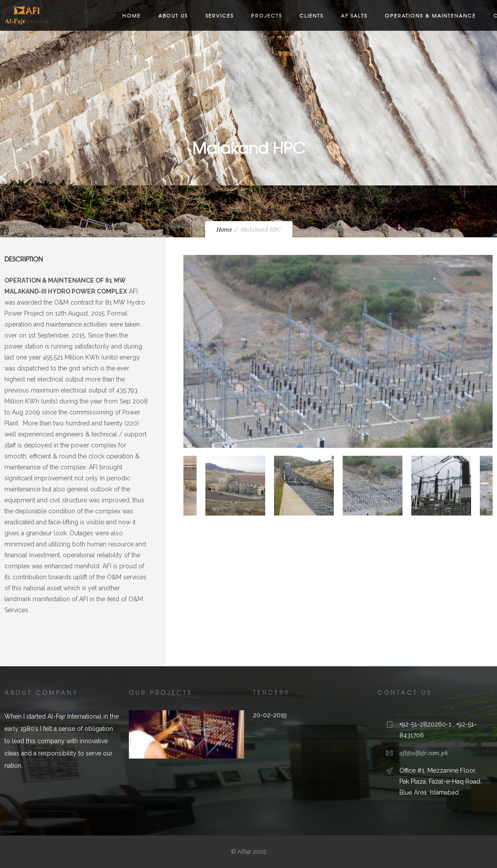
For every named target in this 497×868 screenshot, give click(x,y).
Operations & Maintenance (430, 15)
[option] (338, 353)
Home (132, 15)
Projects (267, 15)
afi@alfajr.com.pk (424, 753)
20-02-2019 (270, 715)
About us (173, 15)
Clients (311, 15)
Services (219, 15)
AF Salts (354, 15)
